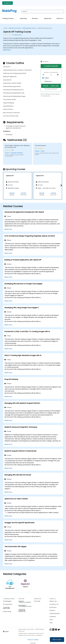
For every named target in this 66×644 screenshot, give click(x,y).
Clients (52, 610)
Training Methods (7, 608)
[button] (61, 185)
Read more (7, 50)
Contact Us (8, 3)
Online (46, 78)
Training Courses (8, 18)
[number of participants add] (58, 75)
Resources (48, 18)
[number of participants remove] (44, 75)
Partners (53, 607)
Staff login (33, 643)
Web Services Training (15, 28)
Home (5, 28)
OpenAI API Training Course (45, 28)
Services (35, 18)
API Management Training (29, 28)
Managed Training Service (25, 606)
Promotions (8, 604)
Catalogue (7, 601)
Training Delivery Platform (22, 610)
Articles (37, 601)
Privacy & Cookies (33, 640)
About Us (60, 18)
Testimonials (55, 613)
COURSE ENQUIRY (51, 66)
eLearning (23, 18)
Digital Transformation (25, 602)
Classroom (48, 81)
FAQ (51, 620)
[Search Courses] (43, 12)
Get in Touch (57, 640)
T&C (51, 623)
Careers (53, 617)
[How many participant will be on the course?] (51, 75)
